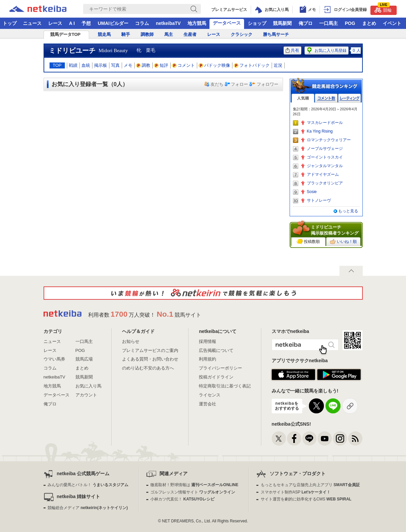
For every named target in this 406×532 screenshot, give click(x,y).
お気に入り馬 (88, 386)
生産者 (190, 34)
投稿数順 (308, 242)
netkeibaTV (168, 23)
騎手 (126, 34)
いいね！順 (343, 242)
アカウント (86, 395)
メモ (128, 65)
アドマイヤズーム (323, 174)
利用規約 (207, 359)
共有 (292, 50)
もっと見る (348, 211)
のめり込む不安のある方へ (148, 368)
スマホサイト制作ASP (296, 492)
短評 (161, 65)
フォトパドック (252, 65)
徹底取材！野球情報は (194, 485)
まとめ (369, 23)
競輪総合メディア (88, 508)
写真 (115, 65)
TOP (57, 65)
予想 (86, 23)
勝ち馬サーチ (276, 34)
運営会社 (207, 404)
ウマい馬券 (54, 359)
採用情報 (207, 341)
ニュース (32, 23)
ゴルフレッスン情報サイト (193, 492)
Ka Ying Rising (320, 131)
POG (350, 23)
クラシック (242, 34)
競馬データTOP (66, 34)
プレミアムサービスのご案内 (150, 350)
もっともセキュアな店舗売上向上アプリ (310, 485)
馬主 (169, 34)
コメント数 (326, 98)
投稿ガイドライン (216, 377)
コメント (184, 65)
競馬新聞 (282, 23)
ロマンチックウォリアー (329, 140)
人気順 (303, 98)
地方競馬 (197, 23)
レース (55, 23)
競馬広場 (84, 359)
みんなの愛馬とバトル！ (88, 485)
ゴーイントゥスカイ (325, 157)
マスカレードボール (325, 123)
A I (72, 23)
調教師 (147, 34)
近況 (278, 65)
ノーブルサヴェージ (325, 149)
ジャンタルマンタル (325, 166)
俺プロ (306, 23)
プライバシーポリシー (220, 368)
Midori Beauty (113, 51)
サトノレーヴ (319, 200)
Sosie (312, 192)
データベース (227, 23)
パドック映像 (214, 65)
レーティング (349, 98)
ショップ (257, 23)
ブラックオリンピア (325, 183)
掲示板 (101, 65)
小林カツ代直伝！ (182, 499)
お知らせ (131, 341)
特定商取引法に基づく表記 (225, 386)
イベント (392, 23)
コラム (142, 23)
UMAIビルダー (113, 23)
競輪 (383, 9)
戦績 (73, 65)
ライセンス (210, 395)
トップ (10, 23)
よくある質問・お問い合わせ (150, 359)
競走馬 (104, 34)
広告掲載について (216, 350)
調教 (143, 65)
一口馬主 (329, 23)
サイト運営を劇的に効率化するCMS (306, 499)
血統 (86, 65)
